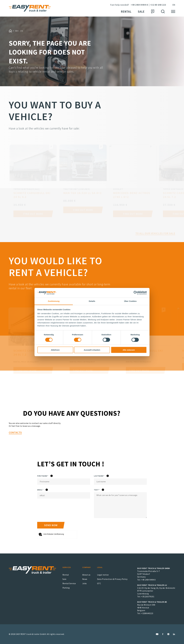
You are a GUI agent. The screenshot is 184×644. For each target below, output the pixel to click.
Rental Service (69, 583)
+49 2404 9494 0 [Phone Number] (139, 5)
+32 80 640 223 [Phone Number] (158, 5)
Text (103, 490)
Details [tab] (92, 301)
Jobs (85, 583)
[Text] (120, 505)
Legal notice (103, 575)
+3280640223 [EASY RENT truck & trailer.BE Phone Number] (147, 613)
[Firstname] (64, 482)
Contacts (15, 444)
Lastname (107, 476)
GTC (99, 583)
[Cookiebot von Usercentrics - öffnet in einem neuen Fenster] (136, 293)
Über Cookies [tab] (130, 301)
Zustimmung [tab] (54, 301)
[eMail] (64, 495)
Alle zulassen (129, 350)
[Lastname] (120, 482)
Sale (141, 12)
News (85, 579)
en (174, 5)
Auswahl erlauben (92, 350)
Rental (126, 12)
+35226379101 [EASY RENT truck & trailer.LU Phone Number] (148, 596)
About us (86, 575)
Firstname (51, 476)
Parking (66, 588)
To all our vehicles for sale (155, 239)
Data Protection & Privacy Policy (112, 579)
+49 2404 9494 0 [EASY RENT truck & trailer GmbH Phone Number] (148, 580)
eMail (47, 490)
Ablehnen (55, 350)
